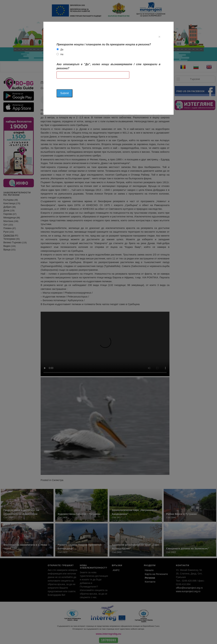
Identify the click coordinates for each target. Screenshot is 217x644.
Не (62, 54)
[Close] (159, 37)
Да (62, 49)
